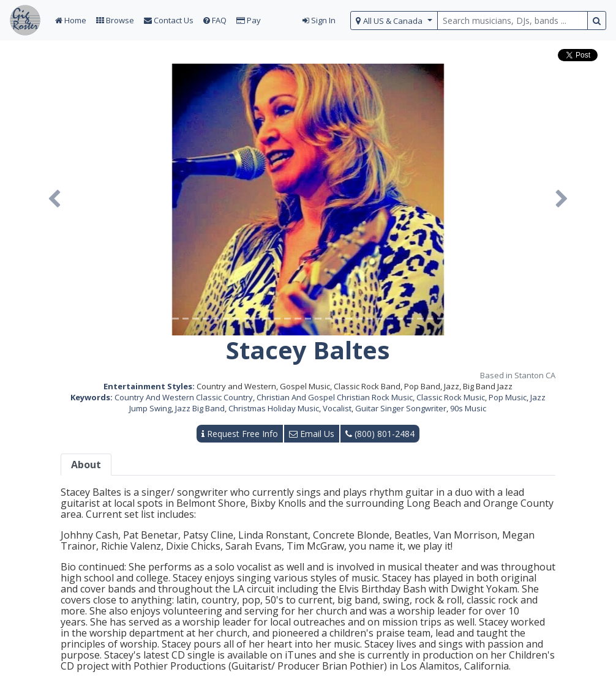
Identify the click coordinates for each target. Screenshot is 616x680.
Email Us (312, 434)
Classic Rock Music (451, 397)
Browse (115, 20)
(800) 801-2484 (380, 434)
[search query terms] (513, 21)
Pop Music (508, 397)
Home (71, 20)
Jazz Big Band (200, 408)
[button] (54, 200)
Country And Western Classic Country (184, 397)
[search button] (597, 21)
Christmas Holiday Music (274, 408)
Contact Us (169, 20)
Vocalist (337, 408)
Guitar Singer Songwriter (401, 408)
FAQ (215, 20)
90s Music (468, 408)
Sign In (319, 20)
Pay (249, 20)
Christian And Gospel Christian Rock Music (335, 397)
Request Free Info (240, 434)
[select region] (394, 21)
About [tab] (86, 465)
